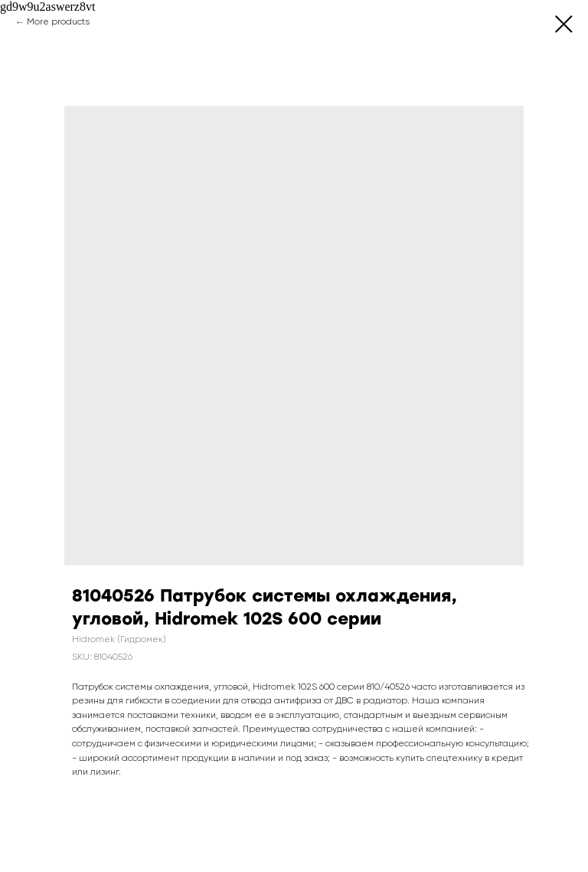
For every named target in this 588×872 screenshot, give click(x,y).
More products (58, 22)
